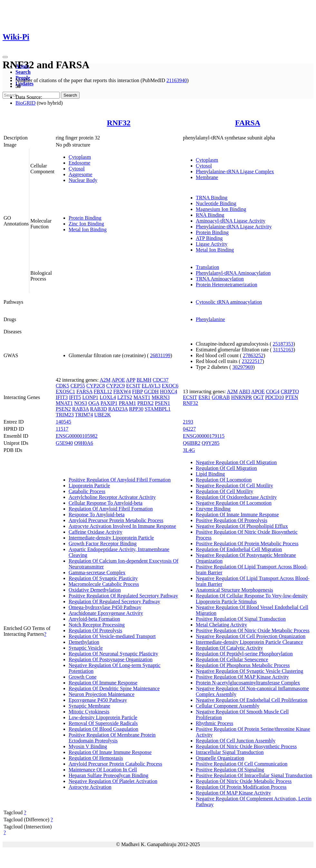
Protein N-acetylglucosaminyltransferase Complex (248, 683)
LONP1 (91, 397)
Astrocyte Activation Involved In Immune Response (122, 526)
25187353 (283, 344)
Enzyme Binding (213, 509)
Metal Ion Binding (88, 229)
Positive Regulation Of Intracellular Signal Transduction (254, 775)
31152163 (283, 350)
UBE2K (103, 415)
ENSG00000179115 (204, 436)
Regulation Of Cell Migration (226, 468)
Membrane (207, 177)
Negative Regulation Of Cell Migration (236, 462)
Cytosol (77, 169)
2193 (188, 422)
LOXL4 (108, 397)
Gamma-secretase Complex (97, 572)
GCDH (151, 391)
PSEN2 (63, 409)
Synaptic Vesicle (86, 648)
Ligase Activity (212, 244)
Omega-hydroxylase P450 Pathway (105, 607)
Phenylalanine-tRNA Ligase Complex (235, 172)
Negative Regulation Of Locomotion (234, 503)
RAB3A (81, 409)
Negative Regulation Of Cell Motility (235, 486)
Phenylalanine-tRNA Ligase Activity (234, 227)
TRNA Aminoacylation (220, 279)
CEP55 (78, 386)
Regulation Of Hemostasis (96, 758)
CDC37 (161, 380)
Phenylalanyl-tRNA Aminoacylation (233, 273)
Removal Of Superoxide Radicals (103, 723)
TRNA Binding (212, 198)
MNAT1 (64, 403)
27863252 (253, 355)
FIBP (137, 391)
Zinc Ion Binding (86, 224)
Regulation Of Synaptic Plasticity (103, 578)
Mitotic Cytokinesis (89, 712)
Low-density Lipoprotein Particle (103, 717)
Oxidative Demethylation (95, 590)
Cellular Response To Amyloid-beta (105, 503)
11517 (62, 429)
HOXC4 (169, 391)
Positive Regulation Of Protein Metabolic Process (247, 544)
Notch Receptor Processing (97, 625)
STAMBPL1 (158, 409)
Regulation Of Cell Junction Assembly (236, 741)
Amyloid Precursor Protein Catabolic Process (115, 764)
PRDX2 (145, 403)
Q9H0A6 (84, 443)
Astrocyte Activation (90, 787)
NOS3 (81, 403)
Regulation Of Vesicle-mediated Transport (112, 636)
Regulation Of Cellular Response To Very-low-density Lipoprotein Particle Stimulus (252, 599)
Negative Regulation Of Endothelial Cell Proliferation (252, 700)
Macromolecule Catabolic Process (104, 584)
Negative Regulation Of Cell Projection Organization (251, 636)
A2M (105, 380)
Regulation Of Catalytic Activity (229, 648)
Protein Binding (85, 218)
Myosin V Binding (88, 746)
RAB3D (99, 409)
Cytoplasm (80, 157)
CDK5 (62, 386)
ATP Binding (209, 238)
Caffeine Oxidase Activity (96, 532)
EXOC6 (170, 386)
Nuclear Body (83, 180)
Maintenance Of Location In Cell (103, 770)
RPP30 (136, 409)
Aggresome (81, 174)
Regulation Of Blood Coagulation (103, 729)
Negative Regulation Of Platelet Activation (113, 781)
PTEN (292, 397)
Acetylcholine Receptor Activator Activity (112, 497)
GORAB (221, 397)
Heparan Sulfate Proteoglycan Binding (109, 775)
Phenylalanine (211, 319)
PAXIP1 (109, 403)
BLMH (144, 380)
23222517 (252, 361)
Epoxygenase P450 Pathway (98, 700)
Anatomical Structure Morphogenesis (235, 590)
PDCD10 (275, 397)
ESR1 (204, 397)
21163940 (177, 80)
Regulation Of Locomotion (224, 480)
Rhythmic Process (215, 723)
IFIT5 (75, 397)
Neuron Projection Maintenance (101, 694)
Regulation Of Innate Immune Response (110, 752)
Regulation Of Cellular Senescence (232, 659)
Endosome (80, 163)
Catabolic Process (87, 491)
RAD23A (118, 409)
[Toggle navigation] (5, 57)
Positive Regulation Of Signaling (230, 770)
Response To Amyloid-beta (97, 515)
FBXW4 (122, 391)
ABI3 (244, 391)
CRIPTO (290, 391)
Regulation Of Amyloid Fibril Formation (111, 509)
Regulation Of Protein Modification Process (241, 787)
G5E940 (64, 443)
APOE (118, 380)
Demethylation (84, 642)
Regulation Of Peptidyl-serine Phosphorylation (244, 654)
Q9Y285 (211, 443)
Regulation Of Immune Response (103, 683)
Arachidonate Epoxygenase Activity (106, 613)
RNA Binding (210, 215)
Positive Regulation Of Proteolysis (232, 520)
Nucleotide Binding (216, 203)
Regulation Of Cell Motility (225, 491)
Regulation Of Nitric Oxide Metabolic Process (244, 781)
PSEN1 (163, 403)
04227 (189, 429)
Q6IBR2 (192, 443)
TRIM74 (84, 415)
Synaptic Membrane (89, 706)
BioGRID (25, 103)
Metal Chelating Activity (221, 625)
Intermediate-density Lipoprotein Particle (111, 538)
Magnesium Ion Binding (221, 209)
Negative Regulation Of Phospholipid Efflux (242, 526)
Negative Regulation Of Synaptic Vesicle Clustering (249, 671)
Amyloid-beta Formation (94, 619)
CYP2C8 (96, 386)
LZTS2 (125, 397)
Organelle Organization (220, 758)
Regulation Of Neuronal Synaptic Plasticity (113, 654)
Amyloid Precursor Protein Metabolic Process (116, 520)
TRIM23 (65, 415)
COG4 (273, 391)
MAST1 (142, 397)
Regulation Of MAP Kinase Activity (233, 793)
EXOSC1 (65, 391)
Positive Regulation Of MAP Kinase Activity (242, 677)
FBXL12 (103, 391)
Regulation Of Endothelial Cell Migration (239, 549)
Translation (207, 267)
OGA (94, 403)
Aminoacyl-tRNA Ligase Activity (231, 221)
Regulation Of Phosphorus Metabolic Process (243, 665)
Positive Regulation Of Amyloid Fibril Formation (120, 480)
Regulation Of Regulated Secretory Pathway (114, 601)
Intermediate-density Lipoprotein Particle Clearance (249, 642)
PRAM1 (127, 403)
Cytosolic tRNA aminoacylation (229, 302)
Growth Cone (83, 677)
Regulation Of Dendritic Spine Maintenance (114, 688)
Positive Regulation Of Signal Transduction (241, 619)
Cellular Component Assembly (228, 706)
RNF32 (119, 123)
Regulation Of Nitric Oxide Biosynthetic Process (246, 746)
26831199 (160, 355)
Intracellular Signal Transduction (230, 752)
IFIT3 (62, 397)
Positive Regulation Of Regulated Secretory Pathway (123, 596)
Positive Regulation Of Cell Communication (242, 764)
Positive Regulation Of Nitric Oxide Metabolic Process (253, 630)
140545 (63, 422)
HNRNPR (241, 397)
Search (23, 72)
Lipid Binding (210, 474)
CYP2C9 (116, 386)
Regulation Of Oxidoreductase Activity (236, 497)
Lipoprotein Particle (89, 486)
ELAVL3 (151, 386)
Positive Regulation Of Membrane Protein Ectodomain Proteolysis (112, 738)
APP (131, 380)
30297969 (243, 367)
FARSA (248, 123)
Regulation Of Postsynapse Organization (111, 659)
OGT (259, 397)
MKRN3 (161, 397)
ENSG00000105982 (77, 436)
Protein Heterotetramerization (227, 285)
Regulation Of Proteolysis (95, 630)
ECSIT (133, 386)
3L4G (189, 450)
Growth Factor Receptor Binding (103, 544)
